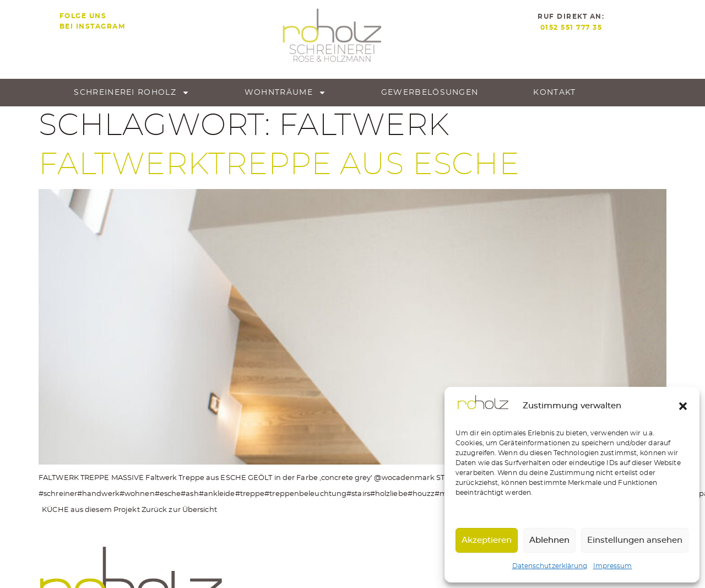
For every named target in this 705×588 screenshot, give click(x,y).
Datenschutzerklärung (550, 566)
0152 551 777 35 (571, 28)
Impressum (613, 566)
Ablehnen (549, 540)
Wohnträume (285, 93)
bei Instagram (93, 26)
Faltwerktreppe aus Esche (279, 165)
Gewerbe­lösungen (430, 93)
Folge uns (83, 16)
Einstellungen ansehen (635, 540)
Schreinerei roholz (131, 93)
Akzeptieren (487, 540)
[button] (683, 406)
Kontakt (554, 93)
